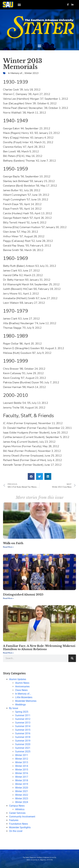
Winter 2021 (22, 791)
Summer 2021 (23, 748)
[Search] (72, 658)
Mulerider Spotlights (20, 827)
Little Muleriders (24, 697)
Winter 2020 (22, 788)
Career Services (17, 813)
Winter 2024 (22, 802)
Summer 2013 (23, 723)
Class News (21, 690)
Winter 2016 (22, 773)
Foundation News (18, 824)
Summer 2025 (23, 752)
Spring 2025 (22, 712)
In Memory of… (23, 694)
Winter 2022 (22, 795)
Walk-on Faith (13, 543)
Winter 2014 (22, 766)
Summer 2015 (23, 730)
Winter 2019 (22, 784)
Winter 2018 (22, 780)
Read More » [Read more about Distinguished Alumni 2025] (8, 598)
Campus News (17, 806)
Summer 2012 (23, 719)
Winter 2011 (22, 755)
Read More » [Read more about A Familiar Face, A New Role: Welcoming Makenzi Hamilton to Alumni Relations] (8, 653)
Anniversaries (22, 686)
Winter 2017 (22, 777)
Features (14, 820)
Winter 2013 (31, 73)
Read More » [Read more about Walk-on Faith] (8, 547)
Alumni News (22, 683)
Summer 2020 (23, 744)
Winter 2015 (22, 770)
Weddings (20, 705)
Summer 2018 (23, 737)
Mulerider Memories (26, 701)
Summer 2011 (23, 715)
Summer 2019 (23, 741)
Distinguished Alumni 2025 (23, 595)
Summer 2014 (23, 726)
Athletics (20, 809)
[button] (19, 5)
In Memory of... (16, 73)
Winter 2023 (22, 799)
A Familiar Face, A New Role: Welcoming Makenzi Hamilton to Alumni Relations (39, 648)
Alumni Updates (18, 679)
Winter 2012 (22, 759)
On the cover (16, 831)
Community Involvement (22, 817)
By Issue (14, 708)
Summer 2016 (23, 733)
